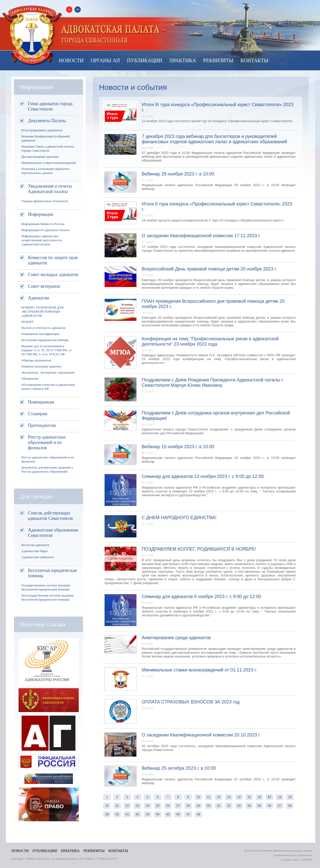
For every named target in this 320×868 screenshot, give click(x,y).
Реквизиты (218, 60)
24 (147, 806)
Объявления (30, 379)
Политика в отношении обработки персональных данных (45, 171)
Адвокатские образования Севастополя (53, 533)
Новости (71, 60)
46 (178, 814)
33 (239, 806)
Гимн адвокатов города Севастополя (50, 106)
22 (127, 806)
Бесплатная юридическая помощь (45, 340)
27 (178, 806)
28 (188, 806)
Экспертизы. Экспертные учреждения (48, 372)
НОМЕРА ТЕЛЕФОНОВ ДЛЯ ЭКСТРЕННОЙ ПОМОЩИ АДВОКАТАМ (42, 311)
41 (127, 814)
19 (290, 797)
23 (137, 806)
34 (249, 806)
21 (117, 806)
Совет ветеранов (44, 286)
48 (198, 814)
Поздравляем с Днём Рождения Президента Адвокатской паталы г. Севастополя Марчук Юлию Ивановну (213, 383)
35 (259, 806)
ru (69, 9)
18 (279, 797)
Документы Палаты (47, 121)
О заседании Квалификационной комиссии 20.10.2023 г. (201, 735)
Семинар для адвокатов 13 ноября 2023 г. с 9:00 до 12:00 (203, 476)
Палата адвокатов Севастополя (111, 34)
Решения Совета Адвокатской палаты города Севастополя (48, 148)
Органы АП (105, 60)
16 (259, 797)
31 (219, 806)
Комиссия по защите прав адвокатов (53, 260)
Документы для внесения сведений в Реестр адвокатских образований (47, 469)
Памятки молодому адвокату (41, 366)
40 (117, 814)
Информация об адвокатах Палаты (45, 230)
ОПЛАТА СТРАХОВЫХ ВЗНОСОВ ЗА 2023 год (191, 702)
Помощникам (41, 402)
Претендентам (42, 425)
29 (198, 806)
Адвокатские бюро (34, 551)
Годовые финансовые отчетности (45, 201)
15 (249, 797)
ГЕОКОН (307, 860)
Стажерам (38, 414)
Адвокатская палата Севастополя (32, 35)
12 (219, 797)
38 (290, 806)
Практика (183, 60)
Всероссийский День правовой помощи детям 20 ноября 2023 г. (209, 269)
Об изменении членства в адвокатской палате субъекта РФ (48, 387)
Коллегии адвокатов (35, 545)
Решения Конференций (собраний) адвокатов (46, 138)
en (78, 9)
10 (198, 797)
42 (137, 814)
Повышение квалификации (40, 334)
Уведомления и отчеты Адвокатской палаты (50, 189)
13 (229, 797)
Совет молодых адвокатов (53, 275)
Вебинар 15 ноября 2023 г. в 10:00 (178, 447)
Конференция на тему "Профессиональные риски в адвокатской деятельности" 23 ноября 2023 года (210, 341)
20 (107, 806)
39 (107, 814)
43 (147, 814)
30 (208, 806)
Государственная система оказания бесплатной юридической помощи (46, 587)
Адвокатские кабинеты (37, 557)
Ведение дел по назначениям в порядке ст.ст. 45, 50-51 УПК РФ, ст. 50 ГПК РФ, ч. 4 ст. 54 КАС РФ (47, 350)
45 (168, 814)
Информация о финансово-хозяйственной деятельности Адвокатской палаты (42, 240)
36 (269, 806)
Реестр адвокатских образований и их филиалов (47, 442)
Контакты (254, 60)
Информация (41, 214)
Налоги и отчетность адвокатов (43, 328)
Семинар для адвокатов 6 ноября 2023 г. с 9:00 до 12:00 (201, 597)
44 (158, 814)
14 (239, 797)
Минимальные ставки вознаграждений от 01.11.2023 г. (199, 670)
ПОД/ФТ (28, 322)
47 (188, 814)
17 (269, 797)
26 (168, 806)
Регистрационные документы (42, 130)
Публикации (145, 60)
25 (158, 806)
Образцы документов (36, 360)
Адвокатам (38, 298)
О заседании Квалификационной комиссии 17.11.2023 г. (201, 236)
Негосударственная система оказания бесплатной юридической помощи (47, 597)
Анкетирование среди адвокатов (176, 638)
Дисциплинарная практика (40, 157)
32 (229, 806)
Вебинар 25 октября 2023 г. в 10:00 (179, 768)
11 (208, 797)
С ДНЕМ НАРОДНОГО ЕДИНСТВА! (179, 518)
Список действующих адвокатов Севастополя (50, 516)
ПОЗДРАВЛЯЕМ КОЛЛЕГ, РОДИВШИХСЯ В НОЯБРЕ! (199, 549)
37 (279, 806)
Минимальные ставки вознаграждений (49, 163)
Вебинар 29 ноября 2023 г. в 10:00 (178, 174)
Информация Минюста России (43, 224)
